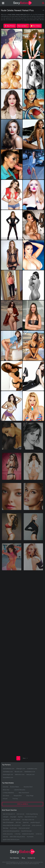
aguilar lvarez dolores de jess (11, 839)
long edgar (13, 817)
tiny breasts (30, 837)
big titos (20, 817)
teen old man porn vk (9, 814)
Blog (23, 858)
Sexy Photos (10, 26)
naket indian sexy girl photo (17, 837)
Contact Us (31, 858)
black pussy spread (24, 828)
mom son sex (20, 814)
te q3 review (13, 828)
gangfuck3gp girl (35, 822)
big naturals (6, 820)
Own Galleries (15, 858)
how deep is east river (28, 820)
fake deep (6, 828)
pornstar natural (16, 820)
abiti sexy (18, 822)
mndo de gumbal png (32, 814)
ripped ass (26, 822)
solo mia (5, 837)
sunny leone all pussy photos (11, 831)
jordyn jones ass (37, 825)
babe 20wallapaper (8, 822)
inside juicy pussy (8, 834)
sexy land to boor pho (31, 817)
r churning (17, 834)
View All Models (23, 804)
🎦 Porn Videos (36, 26)
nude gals (6, 817)
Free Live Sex (23, 26)
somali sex (39, 834)
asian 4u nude (26, 825)
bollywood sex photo (28, 834)
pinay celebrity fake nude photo (12, 825)
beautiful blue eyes (26, 831)
